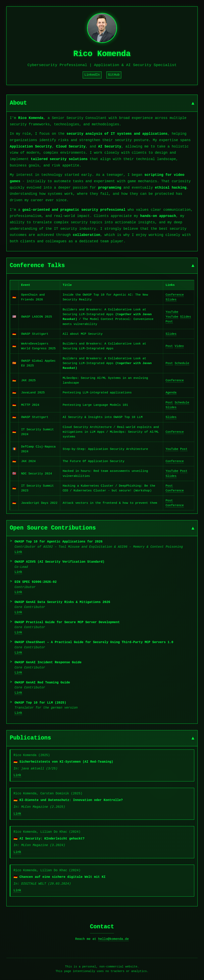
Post (169, 322)
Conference (175, 295)
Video (179, 346)
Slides (171, 300)
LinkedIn (92, 75)
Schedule (182, 363)
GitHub (114, 75)
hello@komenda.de (114, 939)
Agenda (171, 393)
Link (18, 552)
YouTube (172, 312)
